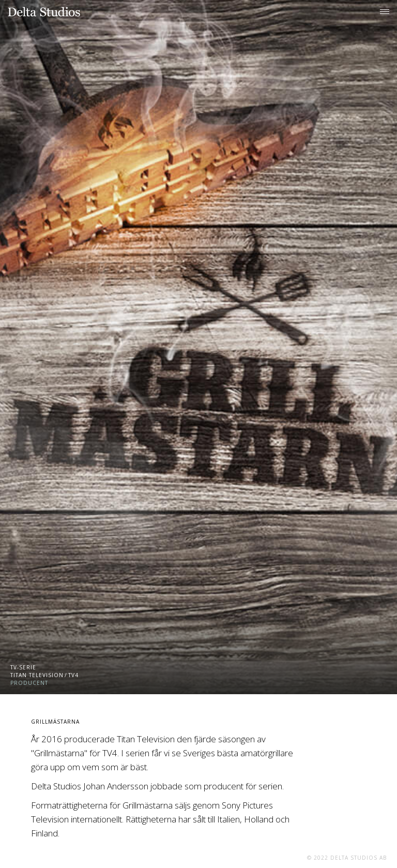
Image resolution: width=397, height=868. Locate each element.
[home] (44, 12)
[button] (385, 11)
